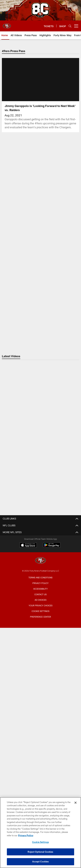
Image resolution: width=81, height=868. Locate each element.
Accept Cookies (41, 862)
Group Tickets (40, 696)
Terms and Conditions (40, 795)
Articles (41, 560)
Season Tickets (41, 678)
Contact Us (41, 532)
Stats (41, 735)
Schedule (41, 717)
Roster (40, 711)
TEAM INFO (41, 705)
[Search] (70, 26)
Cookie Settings (40, 842)
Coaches (40, 729)
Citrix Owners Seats (41, 684)
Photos (40, 572)
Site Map (40, 584)
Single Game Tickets (41, 690)
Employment (41, 538)
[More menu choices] (76, 26)
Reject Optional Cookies (40, 852)
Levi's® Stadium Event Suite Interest (41, 656)
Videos (40, 566)
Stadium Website (41, 599)
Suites (41, 638)
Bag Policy (41, 605)
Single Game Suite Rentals (40, 650)
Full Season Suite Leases (41, 644)
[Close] (76, 803)
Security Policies (41, 629)
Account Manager (41, 672)
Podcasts (41, 578)
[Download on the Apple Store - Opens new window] (28, 763)
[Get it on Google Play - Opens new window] (52, 764)
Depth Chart (41, 723)
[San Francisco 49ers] (40, 779)
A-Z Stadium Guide (40, 611)
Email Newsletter (40, 544)
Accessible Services (41, 617)
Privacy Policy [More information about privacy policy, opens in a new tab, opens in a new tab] (26, 835)
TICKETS (41, 665)
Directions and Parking (40, 623)
